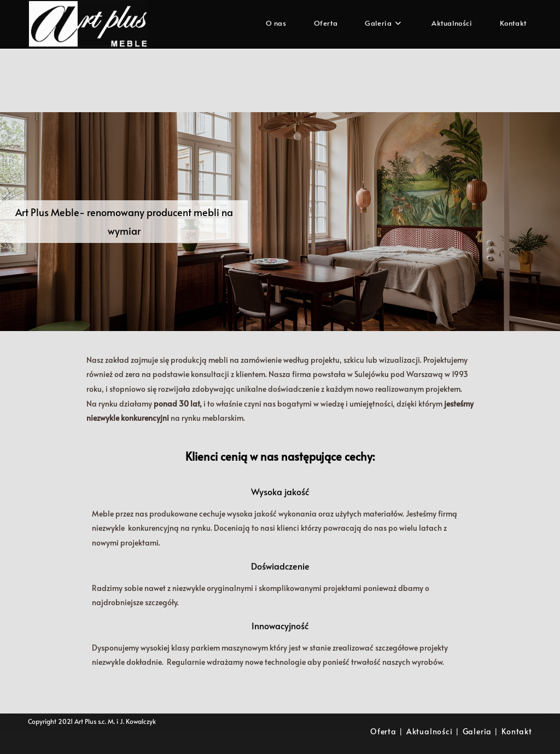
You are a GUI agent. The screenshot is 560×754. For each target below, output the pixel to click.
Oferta (383, 731)
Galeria (477, 731)
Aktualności (430, 731)
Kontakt (517, 731)
